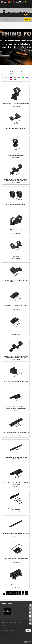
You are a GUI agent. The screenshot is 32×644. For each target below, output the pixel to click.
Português (5, 3)
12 (14, 594)
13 (17, 594)
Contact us (23, 636)
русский (16, 1)
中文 (11, 1)
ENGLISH (5, 1)
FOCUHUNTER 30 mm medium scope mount (16, 204)
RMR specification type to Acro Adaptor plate (16, 331)
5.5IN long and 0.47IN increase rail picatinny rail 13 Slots (16, 432)
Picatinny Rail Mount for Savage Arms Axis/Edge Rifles (16, 533)
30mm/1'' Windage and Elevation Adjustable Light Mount (16, 103)
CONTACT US (28, 7)
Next (26, 594)
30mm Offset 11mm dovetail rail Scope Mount (16, 129)
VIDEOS (23, 7)
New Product (17, 7)
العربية (12, 3)
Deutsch (28, 1)
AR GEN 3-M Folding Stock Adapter (16, 230)
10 (7, 594)
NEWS (16, 636)
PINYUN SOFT (28, 640)
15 (23, 594)
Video (19, 636)
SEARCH (27, 19)
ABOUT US (12, 7)
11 (10, 594)
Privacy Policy (28, 636)
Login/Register (26, 5)
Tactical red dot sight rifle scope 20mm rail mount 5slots (16, 584)
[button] (2, 47)
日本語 (22, 1)
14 (20, 594)
